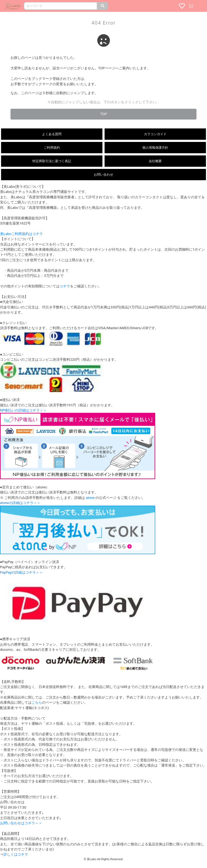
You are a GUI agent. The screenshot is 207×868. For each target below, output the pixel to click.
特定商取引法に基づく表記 (52, 161)
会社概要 (155, 161)
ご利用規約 (52, 148)
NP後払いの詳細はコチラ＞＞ (23, 410)
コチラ (65, 286)
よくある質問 (52, 134)
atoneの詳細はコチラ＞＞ (20, 503)
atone (90, 498)
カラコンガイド (155, 134)
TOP (104, 114)
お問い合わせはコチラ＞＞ (21, 823)
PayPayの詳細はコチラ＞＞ (21, 572)
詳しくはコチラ (16, 854)
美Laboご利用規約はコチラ (21, 234)
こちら (37, 702)
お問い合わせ (103, 175)
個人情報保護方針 (155, 148)
